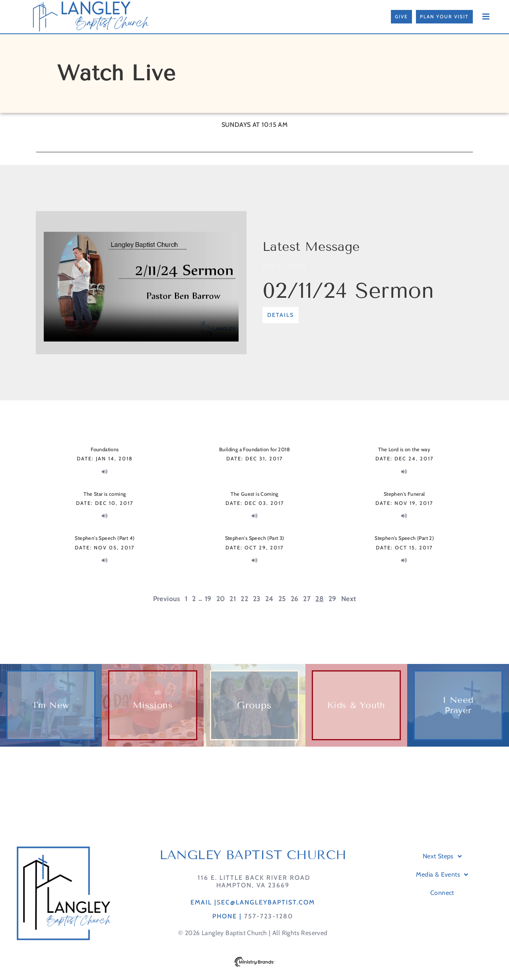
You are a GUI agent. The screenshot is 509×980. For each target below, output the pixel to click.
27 (307, 599)
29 (332, 599)
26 (295, 599)
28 (320, 599)
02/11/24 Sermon (348, 291)
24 (269, 599)
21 (233, 599)
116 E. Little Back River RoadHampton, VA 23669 (253, 893)
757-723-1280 (269, 928)
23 (257, 599)
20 (221, 599)
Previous (167, 599)
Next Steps (442, 868)
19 (208, 599)
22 (244, 599)
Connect (442, 905)
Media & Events (442, 887)
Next (349, 599)
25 (282, 599)
